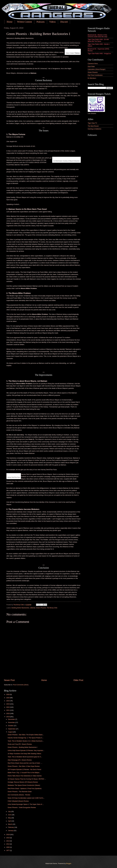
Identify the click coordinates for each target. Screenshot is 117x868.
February (11, 827)
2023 (8, 704)
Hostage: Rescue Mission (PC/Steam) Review (23, 782)
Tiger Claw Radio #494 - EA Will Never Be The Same (98, 40)
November (12, 722)
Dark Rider (91, 66)
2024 (8, 701)
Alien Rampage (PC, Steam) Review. (20, 760)
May (10, 818)
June (10, 815)
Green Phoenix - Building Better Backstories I (22, 747)
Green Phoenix (41, 608)
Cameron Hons (93, 63)
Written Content (24, 22)
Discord (64, 22)
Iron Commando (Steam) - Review (19, 795)
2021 (8, 710)
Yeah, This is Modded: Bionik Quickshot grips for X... (25, 757)
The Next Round (93, 126)
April (10, 821)
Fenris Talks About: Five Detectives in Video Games (25, 776)
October (11, 726)
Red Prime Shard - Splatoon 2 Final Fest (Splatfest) (25, 788)
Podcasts (41, 22)
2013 (8, 841)
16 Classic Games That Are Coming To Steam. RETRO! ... (27, 779)
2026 (8, 694)
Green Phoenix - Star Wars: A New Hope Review (24, 766)
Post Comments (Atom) (21, 685)
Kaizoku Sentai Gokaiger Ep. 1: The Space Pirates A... (25, 738)
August (11, 732)
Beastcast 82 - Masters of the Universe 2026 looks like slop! (97, 36)
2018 (8, 835)
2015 (8, 838)
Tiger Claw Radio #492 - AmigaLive (99, 54)
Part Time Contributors (95, 75)
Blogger (69, 863)
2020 (8, 713)
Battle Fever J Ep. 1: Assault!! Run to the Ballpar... (24, 773)
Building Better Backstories (20, 608)
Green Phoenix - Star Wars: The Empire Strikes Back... (26, 735)
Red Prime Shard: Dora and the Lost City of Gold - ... (25, 763)
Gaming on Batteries (94, 129)
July (10, 811)
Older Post (78, 680)
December (12, 719)
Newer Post (9, 680)
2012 (8, 844)
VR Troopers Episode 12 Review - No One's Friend (24, 769)
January (11, 830)
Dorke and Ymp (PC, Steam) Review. (20, 744)
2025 (8, 698)
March (10, 824)
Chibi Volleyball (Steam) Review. (18, 801)
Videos (52, 22)
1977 (8, 850)
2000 (8, 847)
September (12, 729)
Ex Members (92, 78)
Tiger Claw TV (92, 123)
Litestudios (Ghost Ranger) (97, 69)
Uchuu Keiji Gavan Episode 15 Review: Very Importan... (26, 750)
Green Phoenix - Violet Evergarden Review (22, 807)
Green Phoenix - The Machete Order (20, 792)
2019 (8, 717)
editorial (33, 608)
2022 (8, 707)
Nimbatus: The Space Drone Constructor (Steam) (24, 785)
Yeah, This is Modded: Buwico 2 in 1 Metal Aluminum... (26, 741)
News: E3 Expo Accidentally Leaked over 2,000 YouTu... (26, 798)
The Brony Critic (52, 608)
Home (10, 22)
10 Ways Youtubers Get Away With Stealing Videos (24, 754)
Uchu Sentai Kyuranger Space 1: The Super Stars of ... (26, 804)
